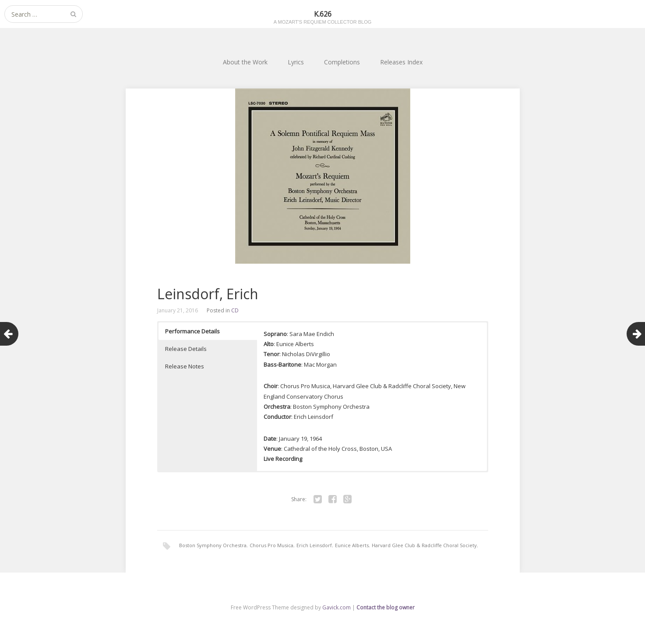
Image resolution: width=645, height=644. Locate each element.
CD (235, 310)
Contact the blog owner (386, 607)
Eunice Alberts (352, 545)
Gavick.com (337, 607)
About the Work (245, 62)
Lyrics (296, 62)
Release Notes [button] (185, 366)
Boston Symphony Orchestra (213, 545)
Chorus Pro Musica (271, 545)
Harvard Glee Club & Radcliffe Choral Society (424, 545)
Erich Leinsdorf (314, 545)
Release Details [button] (186, 349)
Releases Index (401, 62)
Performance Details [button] (192, 331)
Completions (342, 62)
